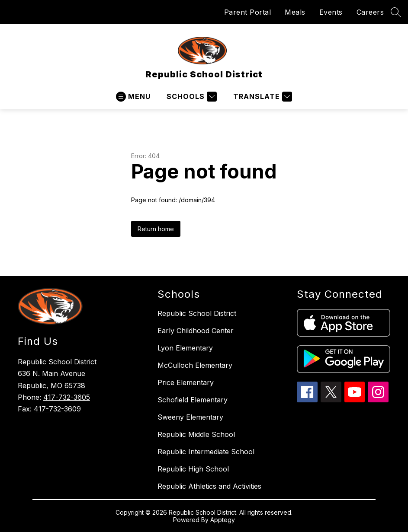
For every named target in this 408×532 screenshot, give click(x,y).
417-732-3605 (67, 397)
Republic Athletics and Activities (209, 486)
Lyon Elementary (185, 348)
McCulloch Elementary (195, 365)
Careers (370, 12)
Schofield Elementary (193, 400)
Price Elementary (186, 382)
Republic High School (193, 469)
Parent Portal (248, 12)
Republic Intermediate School (206, 452)
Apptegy (223, 520)
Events (331, 12)
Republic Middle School (196, 434)
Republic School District (197, 313)
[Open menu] (133, 97)
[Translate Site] (262, 97)
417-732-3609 (57, 409)
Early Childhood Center (196, 331)
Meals (295, 12)
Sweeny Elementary (190, 417)
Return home (156, 229)
